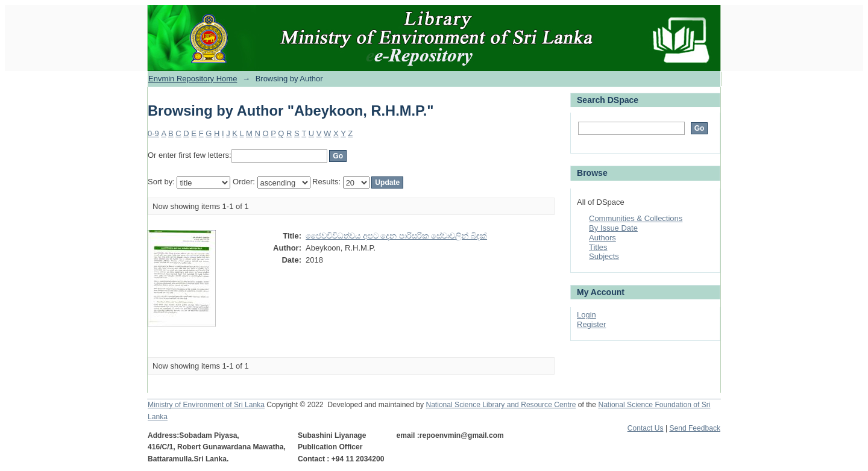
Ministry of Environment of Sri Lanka (206, 405)
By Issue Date (613, 228)
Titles (598, 247)
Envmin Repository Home (193, 79)
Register (591, 324)
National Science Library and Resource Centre (501, 405)
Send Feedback (695, 428)
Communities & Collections (636, 218)
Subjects (604, 256)
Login (587, 315)
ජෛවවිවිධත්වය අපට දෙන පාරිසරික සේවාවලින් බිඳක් (396, 236)
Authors (602, 238)
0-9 (153, 133)
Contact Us (646, 428)
